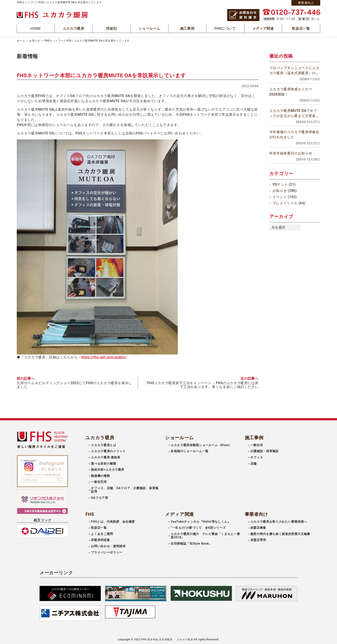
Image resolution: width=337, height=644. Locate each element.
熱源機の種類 (100, 475)
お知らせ (35, 40)
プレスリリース (285, 202)
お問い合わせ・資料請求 (108, 545)
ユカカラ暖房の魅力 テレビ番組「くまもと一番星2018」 (205, 535)
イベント (280, 196)
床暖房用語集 (100, 539)
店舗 (254, 462)
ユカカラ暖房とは (103, 444)
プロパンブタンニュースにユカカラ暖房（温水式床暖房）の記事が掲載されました (294, 70)
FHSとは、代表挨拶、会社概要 (113, 520)
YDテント (280, 184)
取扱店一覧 (99, 526)
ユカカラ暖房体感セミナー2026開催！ (291, 91)
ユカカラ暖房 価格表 (106, 456)
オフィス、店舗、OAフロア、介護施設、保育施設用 (125, 489)
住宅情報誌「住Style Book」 (191, 542)
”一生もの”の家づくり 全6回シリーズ (198, 526)
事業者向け (306, 3)
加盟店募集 (258, 526)
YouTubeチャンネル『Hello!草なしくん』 (201, 520)
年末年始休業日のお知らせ (291, 152)
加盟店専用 (258, 539)
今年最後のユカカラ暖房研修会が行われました (294, 133)
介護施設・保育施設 (265, 450)
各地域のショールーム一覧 (190, 450)
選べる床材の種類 (103, 462)
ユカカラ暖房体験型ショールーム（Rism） (201, 444)
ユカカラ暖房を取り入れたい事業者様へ (279, 520)
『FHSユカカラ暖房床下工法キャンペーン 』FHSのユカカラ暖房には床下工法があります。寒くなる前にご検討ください (201, 384)
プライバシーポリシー (107, 551)
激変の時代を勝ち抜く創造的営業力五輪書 (280, 533)
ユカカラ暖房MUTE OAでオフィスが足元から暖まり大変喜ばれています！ (294, 112)
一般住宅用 (99, 481)
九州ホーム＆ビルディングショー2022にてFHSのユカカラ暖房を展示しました (74, 384)
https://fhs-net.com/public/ (104, 356)
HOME (36, 28)
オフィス (257, 456)
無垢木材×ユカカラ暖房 (108, 468)
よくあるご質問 (102, 533)
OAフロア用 (99, 497)
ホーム (21, 40)
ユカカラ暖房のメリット (108, 450)
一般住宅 (257, 444)
